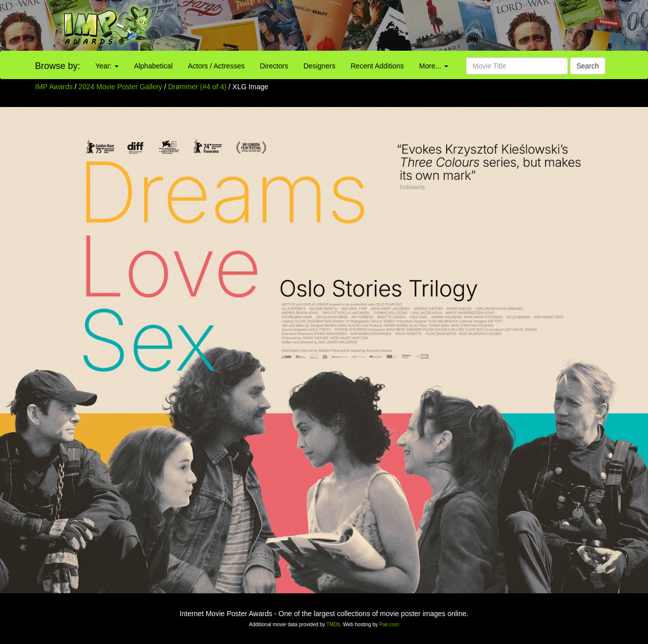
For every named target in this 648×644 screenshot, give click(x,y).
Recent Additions (377, 66)
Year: (107, 66)
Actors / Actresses (216, 66)
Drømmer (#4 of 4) (197, 87)
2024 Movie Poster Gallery (120, 87)
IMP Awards (54, 87)
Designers (319, 66)
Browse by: (58, 66)
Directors (274, 66)
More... (434, 66)
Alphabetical (153, 66)
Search (588, 66)
